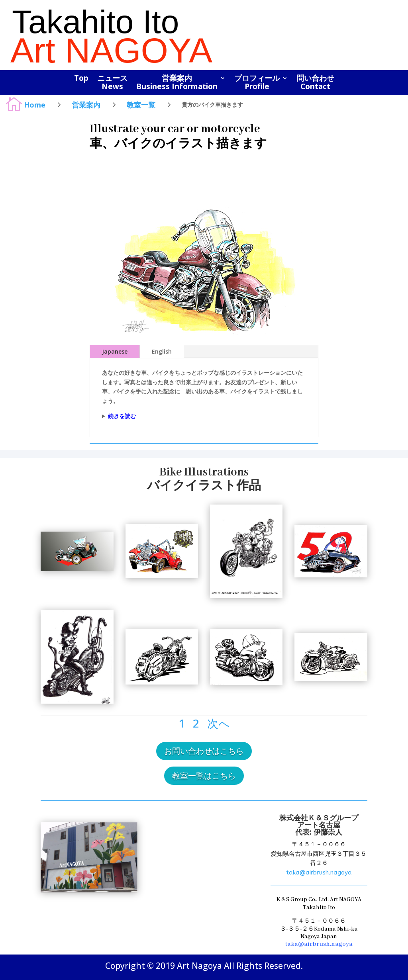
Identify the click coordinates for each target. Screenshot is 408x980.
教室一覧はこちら (204, 776)
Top (81, 79)
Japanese (115, 351)
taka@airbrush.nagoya (319, 872)
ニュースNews (112, 83)
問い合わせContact (315, 83)
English (162, 351)
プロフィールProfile (257, 83)
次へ (219, 723)
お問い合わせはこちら (204, 751)
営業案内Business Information (177, 83)
